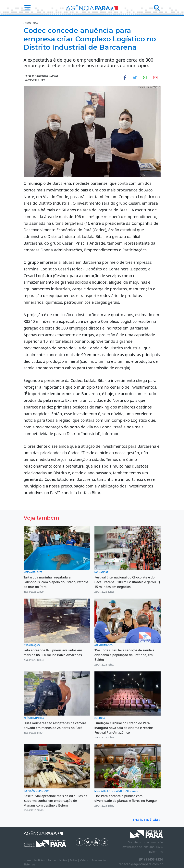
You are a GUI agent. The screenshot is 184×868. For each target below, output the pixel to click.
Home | (29, 860)
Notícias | (41, 860)
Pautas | (54, 860)
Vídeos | (86, 860)
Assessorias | (100, 860)
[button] (26, 8)
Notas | (65, 860)
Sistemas (29, 864)
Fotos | (75, 860)
